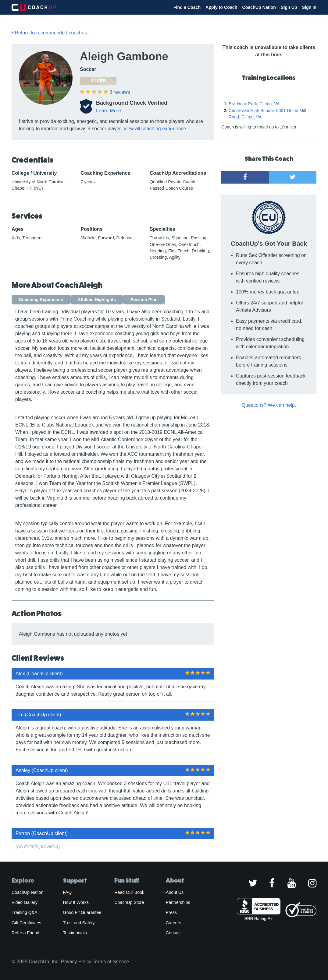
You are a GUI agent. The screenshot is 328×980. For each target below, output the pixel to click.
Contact (173, 933)
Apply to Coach (221, 7)
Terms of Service (111, 962)
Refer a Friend (25, 933)
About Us (175, 892)
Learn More (109, 111)
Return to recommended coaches (49, 33)
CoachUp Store (129, 902)
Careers (174, 923)
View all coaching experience (155, 129)
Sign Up (289, 7)
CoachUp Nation (259, 7)
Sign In (309, 7)
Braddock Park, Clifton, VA (254, 104)
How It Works (76, 902)
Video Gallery (25, 902)
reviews (120, 92)
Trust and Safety (79, 923)
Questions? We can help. (269, 405)
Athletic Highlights (97, 300)
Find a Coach (187, 7)
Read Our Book (129, 892)
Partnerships (178, 902)
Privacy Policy (76, 962)
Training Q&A (25, 912)
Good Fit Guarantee (82, 912)
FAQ (67, 892)
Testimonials (75, 933)
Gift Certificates (26, 923)
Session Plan (144, 300)
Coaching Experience (41, 300)
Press (171, 912)
